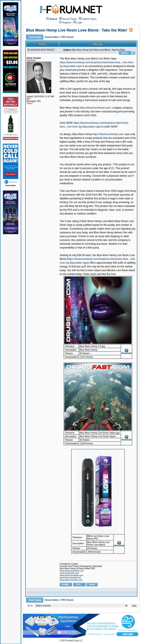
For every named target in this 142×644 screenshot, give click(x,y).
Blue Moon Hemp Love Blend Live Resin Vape (91, 59)
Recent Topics (70, 19)
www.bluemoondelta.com (71, 575)
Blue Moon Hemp (69, 108)
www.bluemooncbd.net (70, 578)
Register (65, 22)
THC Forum (67, 37)
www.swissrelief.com (69, 573)
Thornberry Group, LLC (74, 641)
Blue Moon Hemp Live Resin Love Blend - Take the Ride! (77, 30)
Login (78, 22)
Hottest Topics (89, 19)
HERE (69, 123)
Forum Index (52, 37)
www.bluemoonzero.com (71, 580)
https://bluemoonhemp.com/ (108, 134)
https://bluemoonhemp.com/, (96, 108)
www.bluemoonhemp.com (72, 571)
